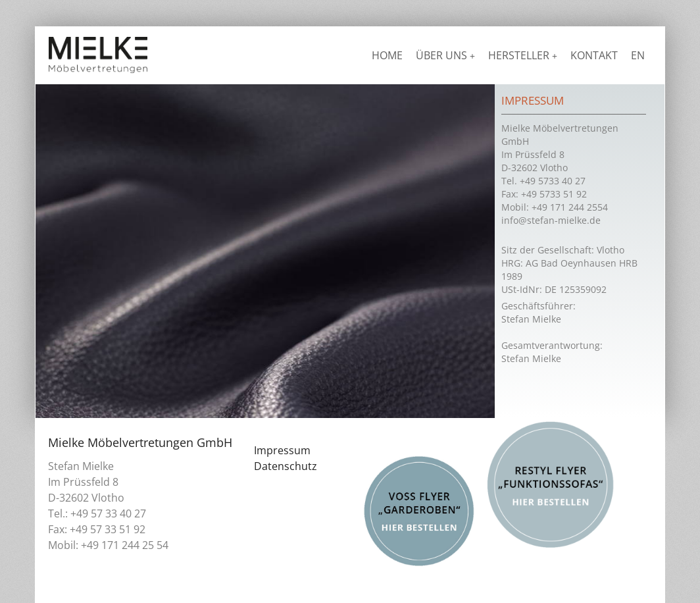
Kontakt (594, 55)
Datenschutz (286, 466)
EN (638, 55)
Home (387, 55)
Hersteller (523, 55)
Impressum (282, 450)
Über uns (445, 55)
